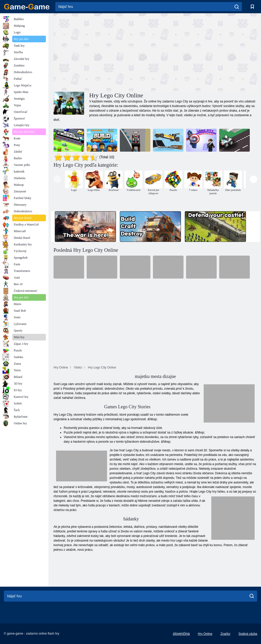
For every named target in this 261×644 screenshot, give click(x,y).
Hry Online (205, 634)
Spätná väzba (248, 634)
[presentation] (57, 179)
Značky (225, 634)
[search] (237, 7)
